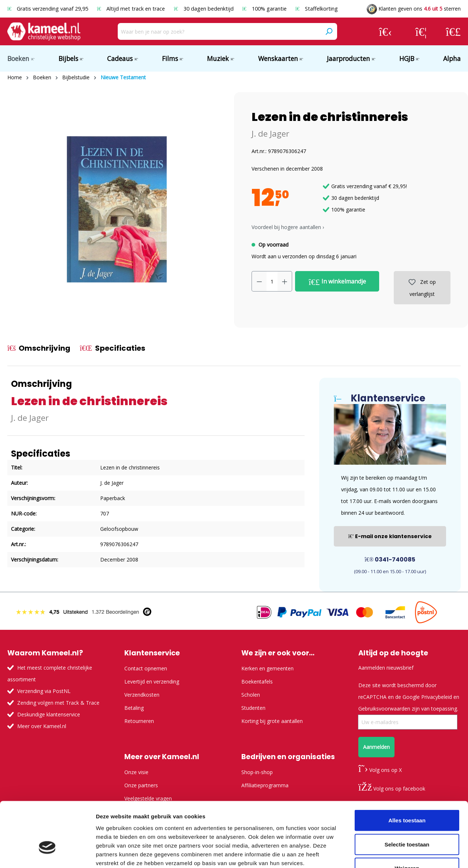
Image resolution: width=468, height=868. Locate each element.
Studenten (253, 708)
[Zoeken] (329, 31)
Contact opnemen (146, 668)
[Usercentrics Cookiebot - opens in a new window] (47, 854)
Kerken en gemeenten (267, 668)
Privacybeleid (437, 697)
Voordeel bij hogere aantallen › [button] (288, 227)
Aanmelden (376, 747)
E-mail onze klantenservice (390, 536)
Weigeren (407, 820)
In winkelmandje (337, 282)
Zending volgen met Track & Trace (58, 703)
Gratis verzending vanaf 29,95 (48, 9)
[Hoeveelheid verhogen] (285, 281)
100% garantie (265, 9)
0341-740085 (390, 559)
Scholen (251, 695)
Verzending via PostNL (44, 691)
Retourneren (139, 721)
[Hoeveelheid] (272, 281)
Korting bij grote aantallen (272, 721)
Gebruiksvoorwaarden (384, 709)
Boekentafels (257, 682)
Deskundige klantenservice (49, 714)
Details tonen (395, 854)
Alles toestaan (407, 772)
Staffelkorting (317, 9)
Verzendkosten (142, 695)
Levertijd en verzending (152, 682)
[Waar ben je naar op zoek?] (219, 31)
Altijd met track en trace (132, 9)
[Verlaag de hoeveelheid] (259, 281)
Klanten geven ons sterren (414, 9)
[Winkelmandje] (453, 31)
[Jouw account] (385, 31)
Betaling (134, 708)
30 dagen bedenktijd (204, 9)
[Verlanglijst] (421, 31)
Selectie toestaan (407, 796)
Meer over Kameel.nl (42, 726)
